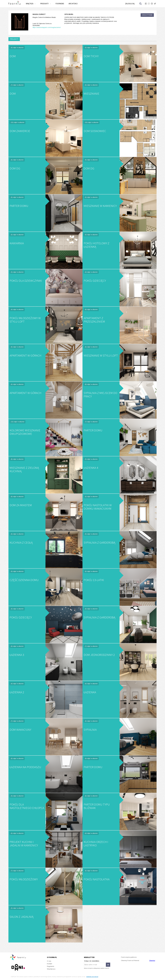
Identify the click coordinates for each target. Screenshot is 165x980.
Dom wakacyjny (45, 737)
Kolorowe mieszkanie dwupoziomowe (45, 437)
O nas (49, 961)
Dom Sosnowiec (120, 138)
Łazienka (120, 699)
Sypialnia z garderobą (120, 550)
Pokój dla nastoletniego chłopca (45, 812)
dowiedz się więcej (92, 977)
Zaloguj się (130, 4)
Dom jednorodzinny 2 (120, 662)
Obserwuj (152, 961)
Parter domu (45, 213)
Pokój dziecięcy (120, 288)
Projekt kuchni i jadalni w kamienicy (45, 849)
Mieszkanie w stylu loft (120, 363)
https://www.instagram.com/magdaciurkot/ (47, 27)
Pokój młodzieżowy (45, 886)
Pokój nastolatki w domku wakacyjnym (120, 512)
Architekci (73, 4)
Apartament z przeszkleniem (120, 325)
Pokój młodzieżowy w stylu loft (45, 325)
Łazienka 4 (120, 475)
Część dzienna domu (45, 587)
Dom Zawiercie (45, 138)
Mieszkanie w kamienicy (120, 213)
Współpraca (51, 969)
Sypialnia (120, 737)
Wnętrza (31, 4)
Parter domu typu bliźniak (120, 812)
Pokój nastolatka (120, 886)
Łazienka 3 (45, 662)
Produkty (46, 4)
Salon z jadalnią (45, 924)
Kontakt (49, 964)
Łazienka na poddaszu (45, 774)
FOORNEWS (60, 4)
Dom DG (45, 176)
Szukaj (141, 4)
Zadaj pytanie (147, 15)
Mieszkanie (120, 101)
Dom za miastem (45, 512)
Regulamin (51, 966)
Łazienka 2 (45, 699)
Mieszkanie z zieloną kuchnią (45, 475)
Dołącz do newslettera (92, 961)
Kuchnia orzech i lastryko (120, 849)
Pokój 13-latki (120, 587)
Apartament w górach (45, 363)
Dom (45, 63)
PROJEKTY (14, 39)
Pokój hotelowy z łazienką (120, 250)
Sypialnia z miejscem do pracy (120, 400)
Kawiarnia (45, 250)
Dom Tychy (120, 63)
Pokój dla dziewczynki (45, 288)
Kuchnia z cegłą (45, 550)
